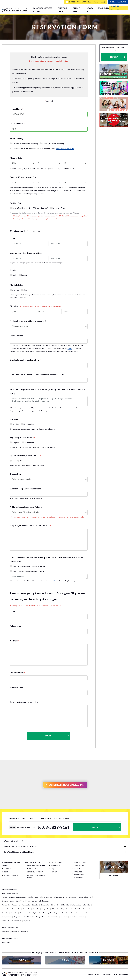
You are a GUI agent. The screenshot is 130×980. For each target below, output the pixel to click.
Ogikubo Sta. (37, 913)
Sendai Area (6, 942)
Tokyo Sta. (73, 917)
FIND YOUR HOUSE (63, 10)
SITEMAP (77, 869)
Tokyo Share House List (10, 893)
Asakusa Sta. (26, 905)
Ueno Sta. (81, 917)
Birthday (35, 306)
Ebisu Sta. (35, 905)
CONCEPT (7, 869)
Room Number (17, 124)
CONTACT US (97, 827)
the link (70, 348)
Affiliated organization (80, 873)
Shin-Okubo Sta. (29, 917)
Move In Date (17, 158)
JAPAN (65, 960)
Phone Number (17, 672)
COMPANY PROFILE (81, 862)
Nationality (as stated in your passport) (29, 321)
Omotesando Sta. (25, 913)
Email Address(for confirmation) (25, 360)
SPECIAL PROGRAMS (11, 875)
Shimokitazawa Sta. (82, 913)
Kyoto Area (6, 932)
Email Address (17, 336)
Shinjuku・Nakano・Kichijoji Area (13, 901)
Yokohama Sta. (17, 921)
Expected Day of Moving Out (23, 177)
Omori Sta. (14, 913)
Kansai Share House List (10, 928)
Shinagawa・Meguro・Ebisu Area (80, 897)
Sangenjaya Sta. (59, 913)
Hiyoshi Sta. (55, 905)
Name (13, 238)
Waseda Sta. (6, 921)
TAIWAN (108, 960)
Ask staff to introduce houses (36, 876)
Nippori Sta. (65, 909)
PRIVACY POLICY (80, 865)
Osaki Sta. (5, 913)
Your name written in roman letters (27, 253)
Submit (57, 736)
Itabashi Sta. (87, 905)
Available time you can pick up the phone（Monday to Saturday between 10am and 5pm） (48, 391)
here (56, 581)
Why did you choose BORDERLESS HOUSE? (30, 526)
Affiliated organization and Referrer (26, 507)
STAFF (6, 872)
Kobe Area (25, 932)
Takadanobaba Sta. (53, 917)
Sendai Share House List (10, 938)
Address (14, 641)
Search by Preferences (36, 865)
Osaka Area (15, 932)
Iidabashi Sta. (65, 905)
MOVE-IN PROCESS (115, 8)
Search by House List (35, 872)
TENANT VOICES (77, 10)
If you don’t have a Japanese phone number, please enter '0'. (38, 375)
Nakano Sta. (55, 909)
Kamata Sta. (6, 909)
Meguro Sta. (46, 909)
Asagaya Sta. (16, 905)
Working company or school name (26, 489)
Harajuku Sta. (45, 905)
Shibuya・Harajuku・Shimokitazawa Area (54, 897)
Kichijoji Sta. (27, 909)
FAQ (100, 8)
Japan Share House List (10, 889)
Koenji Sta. (36, 909)
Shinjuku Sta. (18, 917)
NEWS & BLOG (90, 10)
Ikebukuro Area (33, 897)
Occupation (16, 474)
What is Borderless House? (43, 10)
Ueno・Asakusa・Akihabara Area (38, 901)
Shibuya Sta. (70, 913)
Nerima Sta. (87, 909)
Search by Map (33, 869)
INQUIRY (105, 8)
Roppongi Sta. (48, 913)
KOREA (22, 960)
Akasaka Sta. (6, 905)
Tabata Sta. (64, 917)
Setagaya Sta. (40, 917)
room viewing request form (65, 149)
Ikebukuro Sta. (76, 905)
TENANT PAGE (79, 877)
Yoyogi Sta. (27, 921)
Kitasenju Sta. (16, 909)
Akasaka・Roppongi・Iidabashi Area (14, 897)
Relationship (16, 626)
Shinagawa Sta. (7, 917)
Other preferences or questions (25, 702)
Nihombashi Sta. (76, 909)
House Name (16, 109)
